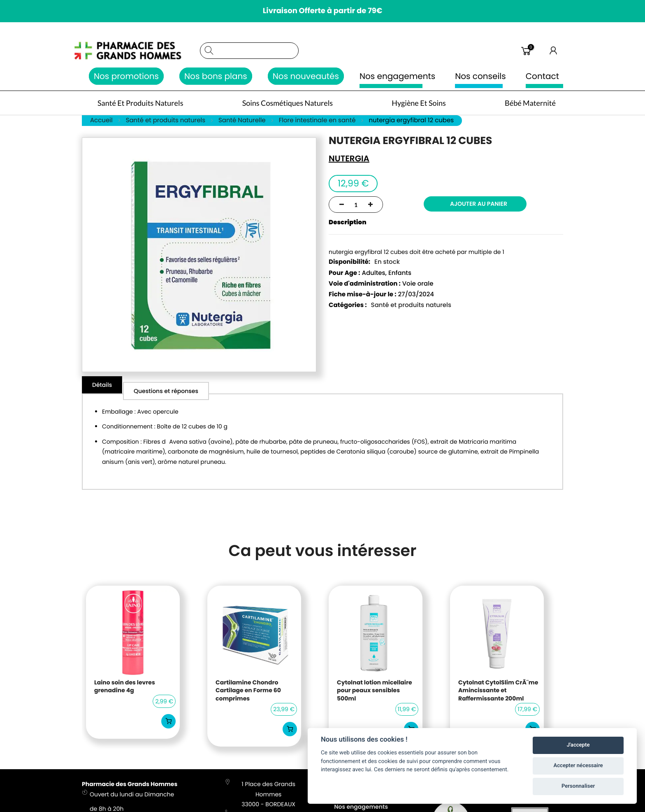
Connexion (554, 51)
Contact (542, 76)
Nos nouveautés (306, 76)
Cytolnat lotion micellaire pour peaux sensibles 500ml (375, 691)
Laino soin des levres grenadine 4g (125, 688)
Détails (102, 386)
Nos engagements (397, 76)
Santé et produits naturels (411, 306)
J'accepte (578, 745)
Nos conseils (480, 76)
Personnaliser (578, 786)
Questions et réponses (168, 386)
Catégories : (348, 306)
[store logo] (137, 51)
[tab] (102, 386)
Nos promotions (126, 76)
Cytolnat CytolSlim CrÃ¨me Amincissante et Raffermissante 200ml (498, 691)
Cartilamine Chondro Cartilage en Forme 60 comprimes (248, 691)
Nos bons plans (216, 76)
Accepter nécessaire (578, 766)
